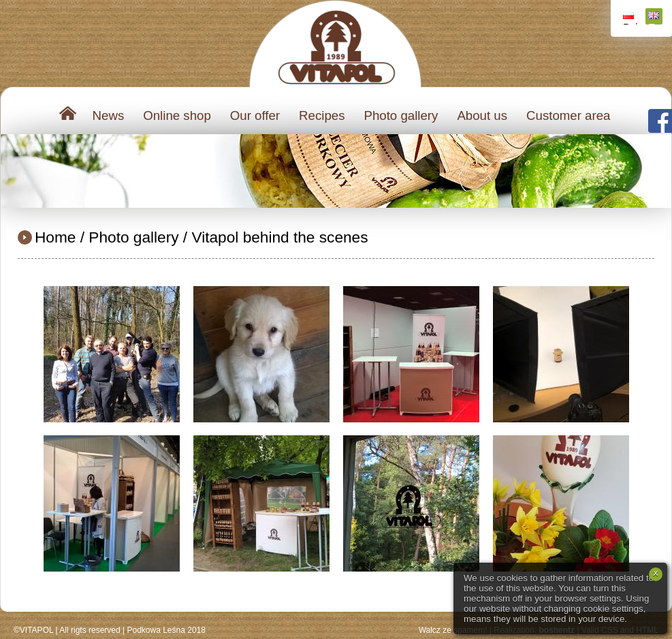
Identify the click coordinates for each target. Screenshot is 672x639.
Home (55, 237)
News (109, 115)
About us (482, 115)
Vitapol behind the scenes (279, 237)
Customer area (568, 115)
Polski (630, 18)
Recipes (322, 115)
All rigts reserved (90, 630)
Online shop (177, 115)
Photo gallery (401, 115)
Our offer (255, 115)
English (655, 18)
